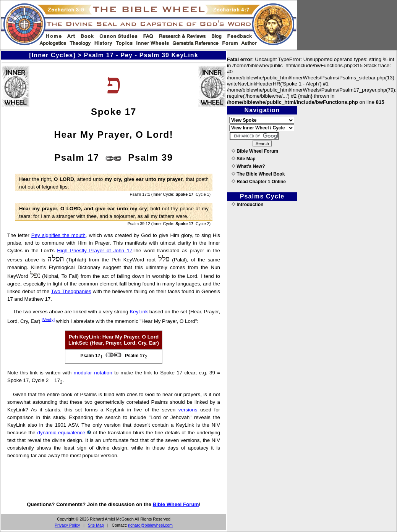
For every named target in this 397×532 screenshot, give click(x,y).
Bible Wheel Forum (176, 504)
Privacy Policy (67, 525)
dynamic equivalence (62, 433)
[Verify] (48, 319)
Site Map (96, 525)
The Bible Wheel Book (258, 174)
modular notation (93, 373)
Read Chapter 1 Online (259, 182)
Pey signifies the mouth (58, 235)
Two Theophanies (71, 291)
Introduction (247, 205)
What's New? (248, 166)
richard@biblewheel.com (150, 525)
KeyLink (139, 312)
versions (188, 410)
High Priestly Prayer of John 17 (95, 251)
